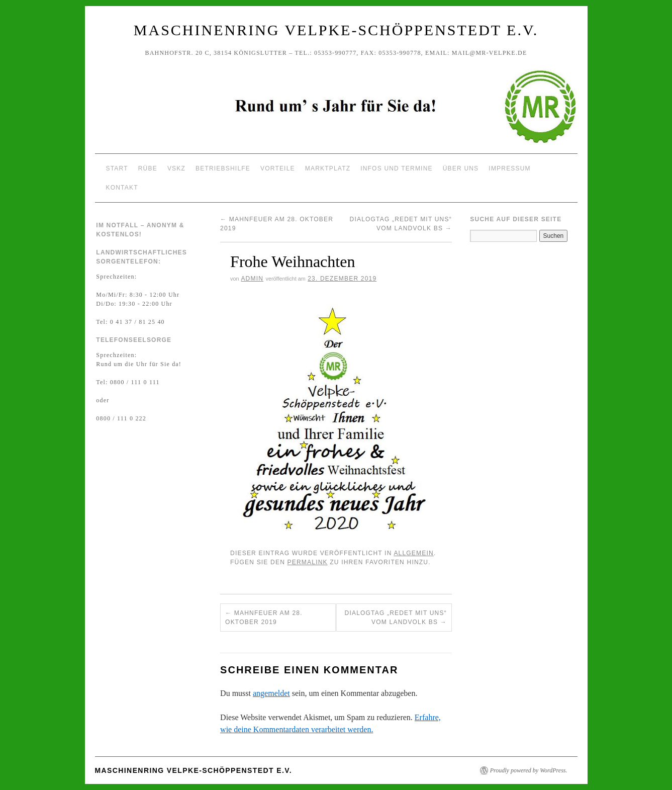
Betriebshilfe (223, 168)
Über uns (461, 168)
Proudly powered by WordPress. (529, 770)
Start (117, 168)
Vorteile (278, 168)
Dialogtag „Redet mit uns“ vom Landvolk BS (396, 618)
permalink (308, 562)
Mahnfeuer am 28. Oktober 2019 (264, 618)
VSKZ (176, 168)
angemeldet (271, 693)
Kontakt (122, 188)
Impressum (509, 168)
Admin (252, 279)
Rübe (148, 168)
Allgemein (414, 553)
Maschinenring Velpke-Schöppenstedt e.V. (336, 30)
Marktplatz (328, 168)
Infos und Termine (397, 168)
